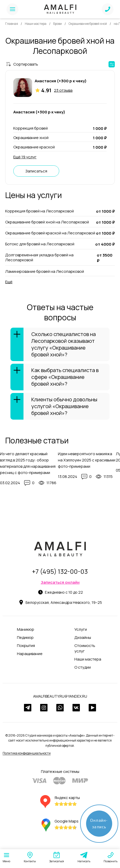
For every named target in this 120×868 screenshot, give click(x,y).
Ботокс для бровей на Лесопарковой (40, 244)
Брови (58, 24)
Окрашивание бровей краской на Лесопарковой (50, 233)
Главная (12, 24)
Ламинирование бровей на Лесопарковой (45, 271)
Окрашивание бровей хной (88, 24)
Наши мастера (36, 24)
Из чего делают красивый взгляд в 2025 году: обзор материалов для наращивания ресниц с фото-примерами (28, 463)
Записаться (36, 171)
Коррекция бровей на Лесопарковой (40, 211)
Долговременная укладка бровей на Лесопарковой (39, 257)
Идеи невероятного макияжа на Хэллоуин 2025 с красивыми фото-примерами (87, 460)
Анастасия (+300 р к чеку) (61, 81)
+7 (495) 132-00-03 (60, 571)
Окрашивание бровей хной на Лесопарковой (47, 222)
